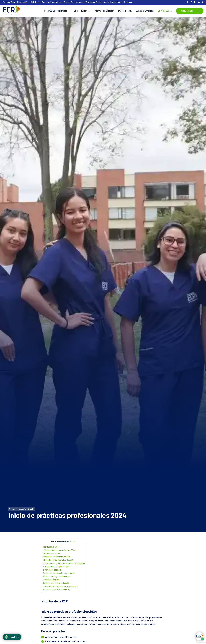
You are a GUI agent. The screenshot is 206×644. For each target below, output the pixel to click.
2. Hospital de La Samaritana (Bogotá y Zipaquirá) (64, 536)
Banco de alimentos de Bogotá (56, 556)
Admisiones (187, 11)
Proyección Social (93, 2)
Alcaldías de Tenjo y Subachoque (57, 550)
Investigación (125, 11)
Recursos (128, 2)
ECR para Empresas (145, 11)
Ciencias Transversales (74, 2)
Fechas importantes (51, 527)
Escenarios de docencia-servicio (57, 530)
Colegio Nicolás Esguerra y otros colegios (60, 559)
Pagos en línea (9, 2)
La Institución (81, 11)
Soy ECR (165, 11)
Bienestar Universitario (51, 2)
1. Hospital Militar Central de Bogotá (58, 533)
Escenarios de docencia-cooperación (58, 546)
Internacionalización (104, 11)
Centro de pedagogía (112, 2)
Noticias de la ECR (50, 520)
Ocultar (73, 515)
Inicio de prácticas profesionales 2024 (59, 523)
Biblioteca (35, 2)
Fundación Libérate (51, 553)
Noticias (13, 482)
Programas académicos (56, 11)
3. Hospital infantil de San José (56, 540)
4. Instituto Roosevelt (52, 543)
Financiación (23, 2)
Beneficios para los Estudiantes (56, 563)
